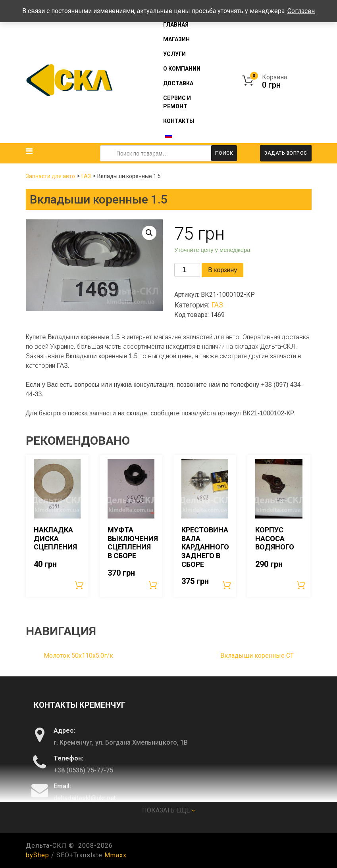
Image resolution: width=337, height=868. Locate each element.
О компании (182, 69)
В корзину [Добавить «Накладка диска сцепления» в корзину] (80, 585)
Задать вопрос (286, 153)
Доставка (178, 83)
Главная (176, 25)
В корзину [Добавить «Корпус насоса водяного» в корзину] (302, 585)
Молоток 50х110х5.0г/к (78, 656)
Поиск (224, 153)
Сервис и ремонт (177, 102)
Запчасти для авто (50, 176)
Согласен (301, 11)
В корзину (222, 270)
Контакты (179, 121)
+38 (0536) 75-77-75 (83, 770)
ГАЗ (86, 176)
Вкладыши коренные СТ (257, 656)
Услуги (174, 54)
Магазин (176, 39)
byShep (38, 855)
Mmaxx (116, 855)
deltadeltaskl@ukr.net (85, 798)
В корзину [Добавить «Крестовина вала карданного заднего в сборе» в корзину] (227, 585)
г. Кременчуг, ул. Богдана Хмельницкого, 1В (121, 742)
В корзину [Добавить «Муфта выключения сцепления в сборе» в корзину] (154, 585)
